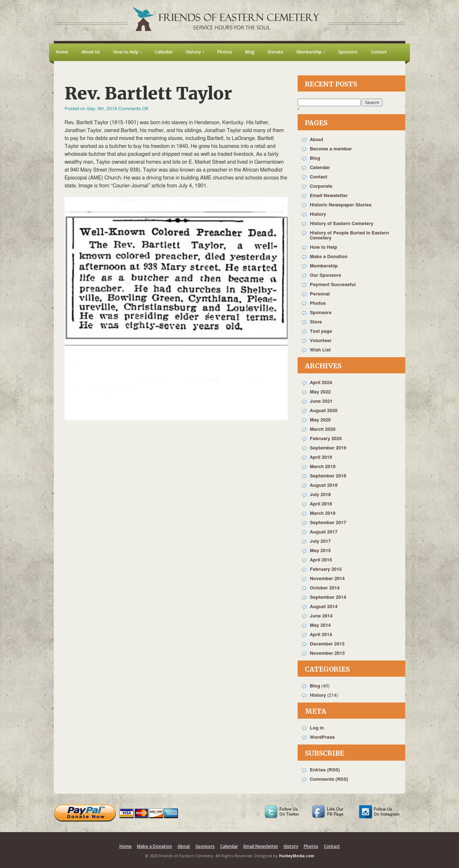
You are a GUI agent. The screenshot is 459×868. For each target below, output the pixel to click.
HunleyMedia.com (297, 856)
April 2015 (321, 560)
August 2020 (324, 411)
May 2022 (320, 392)
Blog (315, 158)
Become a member (331, 149)
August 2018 (324, 486)
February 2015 (326, 570)
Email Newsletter (329, 196)
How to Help (323, 248)
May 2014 (320, 626)
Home (126, 846)
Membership (324, 266)
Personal (320, 294)
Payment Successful (333, 285)
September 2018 (328, 476)
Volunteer (321, 341)
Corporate (321, 186)
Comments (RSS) (329, 780)
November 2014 (327, 579)
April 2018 (321, 504)
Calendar (320, 168)
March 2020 (323, 430)
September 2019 (328, 448)
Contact (319, 177)
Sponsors (321, 313)
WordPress (322, 738)
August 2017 (324, 532)
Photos (318, 304)
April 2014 (321, 635)
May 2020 (320, 420)
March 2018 (323, 514)
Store (316, 322)
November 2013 (327, 654)
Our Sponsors (325, 276)
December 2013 (327, 644)
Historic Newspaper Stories (341, 205)
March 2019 (323, 467)
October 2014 (325, 588)
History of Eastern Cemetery (342, 224)
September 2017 (328, 523)
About (316, 140)
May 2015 (320, 551)
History (318, 214)
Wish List (320, 350)
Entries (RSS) (325, 770)
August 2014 (324, 607)
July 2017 (320, 542)
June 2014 (321, 616)
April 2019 (321, 458)
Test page (321, 332)
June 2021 (321, 402)
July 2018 (320, 495)
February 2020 (326, 439)
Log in (317, 728)
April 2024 (321, 383)
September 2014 (328, 598)
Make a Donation (329, 257)
